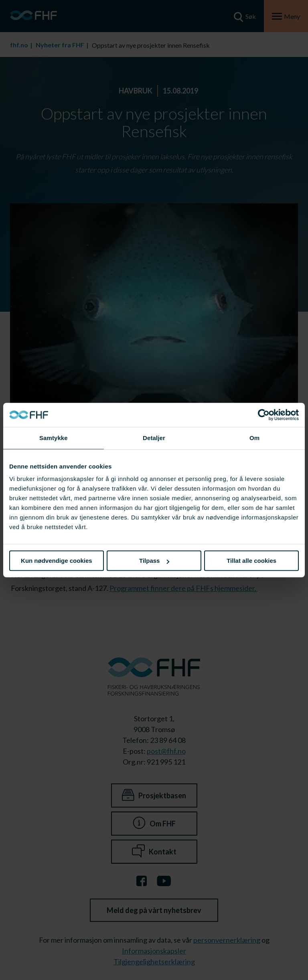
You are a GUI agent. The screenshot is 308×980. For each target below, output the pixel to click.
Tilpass (154, 561)
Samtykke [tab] (54, 438)
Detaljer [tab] (154, 438)
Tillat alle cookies (251, 561)
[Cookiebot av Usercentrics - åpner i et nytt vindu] (264, 415)
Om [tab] (254, 438)
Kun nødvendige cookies (57, 561)
